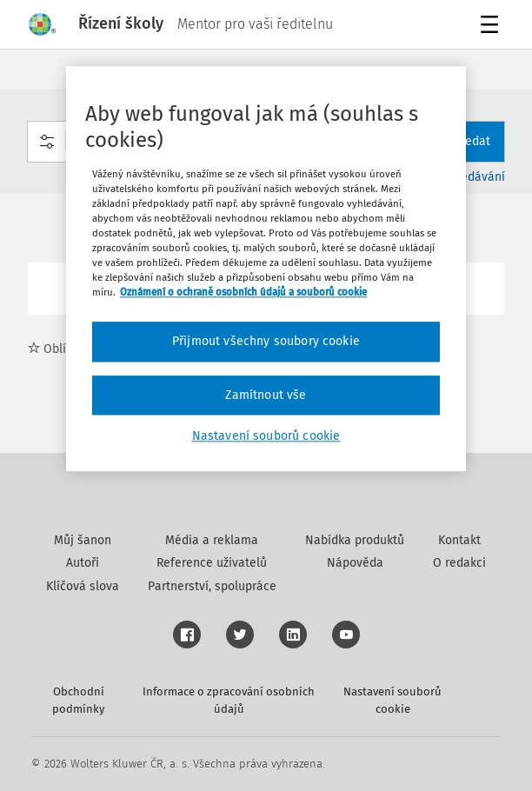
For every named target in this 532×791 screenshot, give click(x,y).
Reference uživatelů (212, 563)
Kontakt (459, 540)
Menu (492, 27)
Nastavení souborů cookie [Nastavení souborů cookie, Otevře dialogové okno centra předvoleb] (266, 437)
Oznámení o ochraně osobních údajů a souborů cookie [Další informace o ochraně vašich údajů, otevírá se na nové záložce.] (243, 292)
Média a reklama (212, 540)
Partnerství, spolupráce (212, 586)
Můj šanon (83, 540)
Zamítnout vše (266, 395)
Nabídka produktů (355, 540)
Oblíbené (61, 349)
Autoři (83, 563)
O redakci (459, 563)
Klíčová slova (83, 586)
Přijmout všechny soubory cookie (266, 341)
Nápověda (355, 563)
